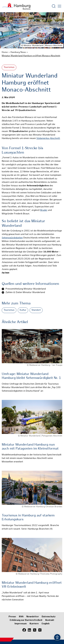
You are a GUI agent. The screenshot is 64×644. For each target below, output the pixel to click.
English (46, 624)
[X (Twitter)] (35, 630)
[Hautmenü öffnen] (59, 6)
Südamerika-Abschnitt (48, 138)
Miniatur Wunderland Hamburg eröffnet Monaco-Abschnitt (31, 56)
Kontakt (50, 620)
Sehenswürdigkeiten (12, 238)
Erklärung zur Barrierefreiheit (26, 620)
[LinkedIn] (29, 630)
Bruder (44, 210)
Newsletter (33, 617)
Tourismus (9, 67)
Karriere (34, 624)
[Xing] (40, 630)
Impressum (21, 624)
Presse (12, 617)
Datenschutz (49, 617)
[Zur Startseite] (16, 6)
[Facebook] (24, 630)
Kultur (23, 310)
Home (5, 52)
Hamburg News (18, 52)
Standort (36, 310)
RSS (21, 617)
